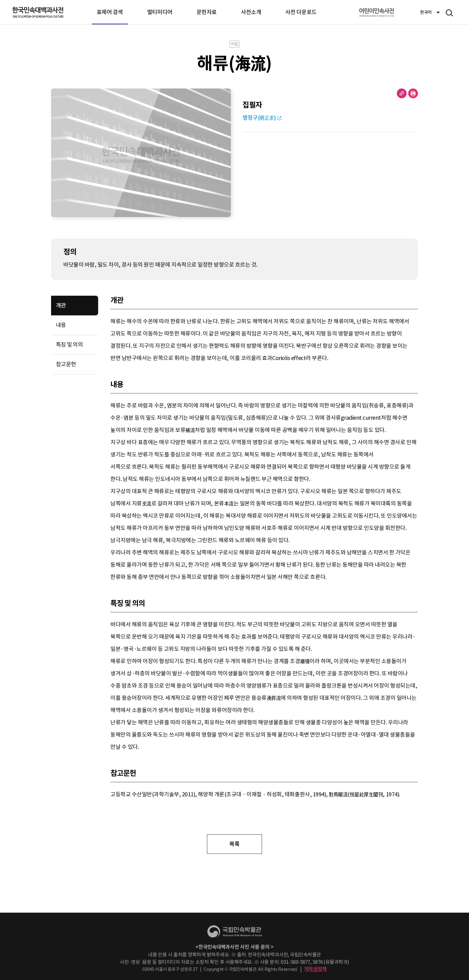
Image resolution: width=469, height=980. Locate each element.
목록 (234, 844)
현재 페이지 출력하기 (413, 93)
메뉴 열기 (449, 13)
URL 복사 (402, 93)
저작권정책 (316, 969)
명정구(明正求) (259, 118)
